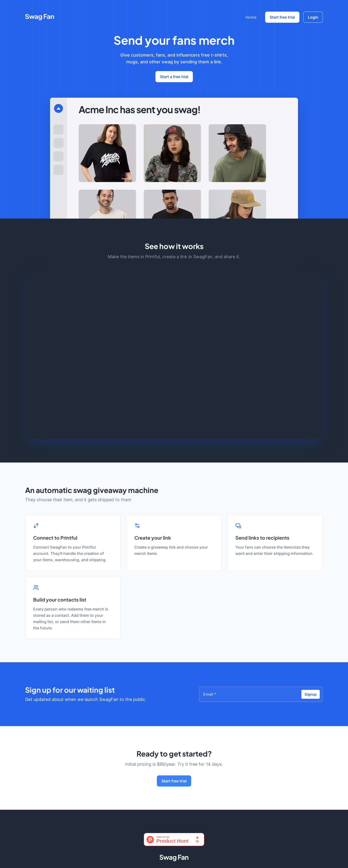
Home (251, 17)
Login (313, 17)
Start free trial (282, 17)
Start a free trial (174, 77)
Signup (311, 694)
